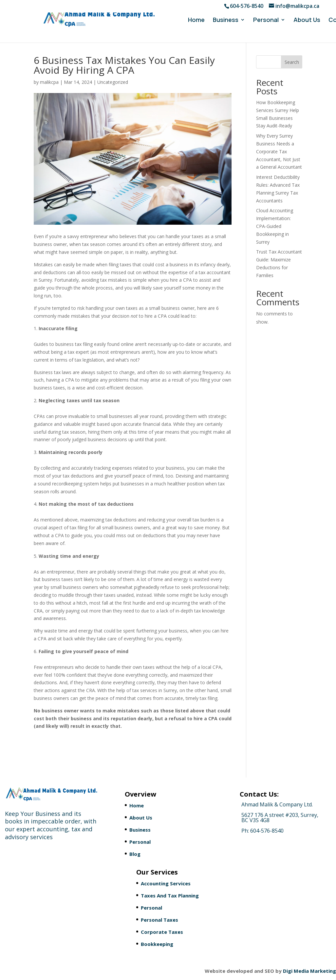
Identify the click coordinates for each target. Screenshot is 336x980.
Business (226, 20)
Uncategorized (113, 82)
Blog (135, 854)
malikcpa (49, 82)
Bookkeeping (157, 944)
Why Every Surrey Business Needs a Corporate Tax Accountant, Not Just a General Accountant (279, 151)
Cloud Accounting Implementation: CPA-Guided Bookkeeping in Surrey (275, 226)
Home (196, 20)
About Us (307, 20)
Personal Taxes (159, 920)
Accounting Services (166, 883)
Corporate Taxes (162, 932)
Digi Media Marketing (309, 971)
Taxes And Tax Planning (170, 895)
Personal (266, 20)
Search (292, 62)
